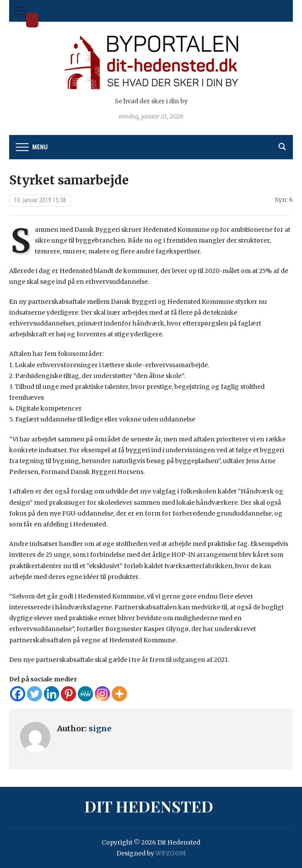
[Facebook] (18, 694)
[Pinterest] (68, 694)
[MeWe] (85, 694)
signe (100, 728)
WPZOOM (171, 853)
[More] (119, 694)
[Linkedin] (51, 694)
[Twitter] (35, 694)
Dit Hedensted (32, 20)
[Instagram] (102, 694)
